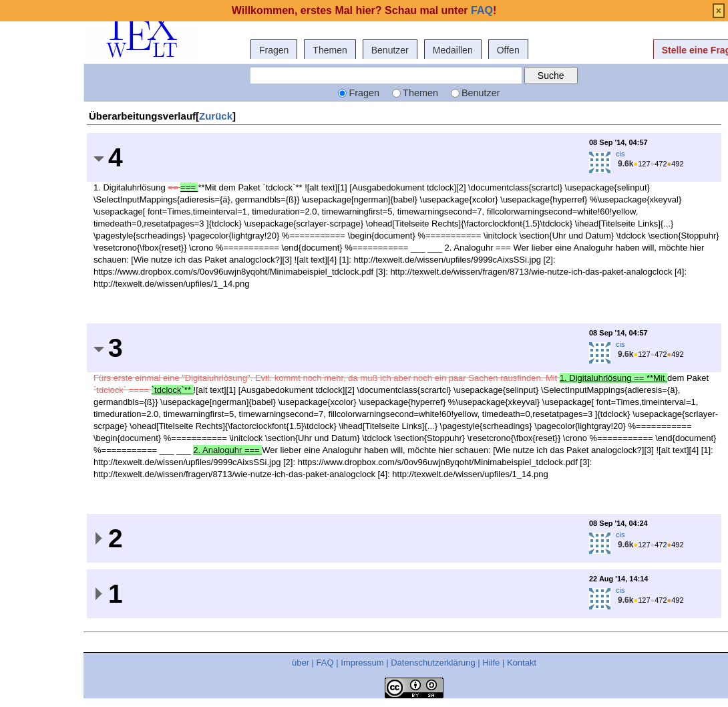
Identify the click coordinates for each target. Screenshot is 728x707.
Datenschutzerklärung (433, 663)
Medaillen (453, 50)
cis (620, 154)
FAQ (325, 663)
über (301, 663)
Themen (330, 50)
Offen (508, 50)
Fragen (274, 50)
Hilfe (491, 663)
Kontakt (522, 663)
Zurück (216, 116)
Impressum (362, 663)
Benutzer (390, 50)
